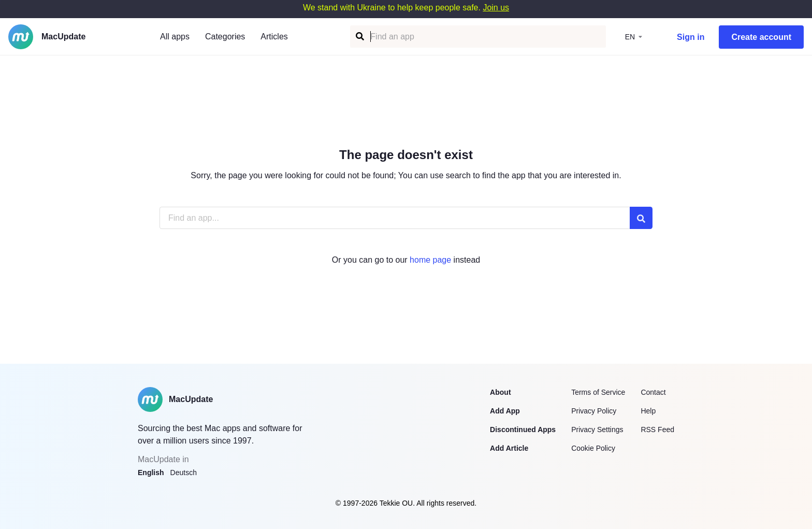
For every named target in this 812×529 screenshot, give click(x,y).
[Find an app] (359, 37)
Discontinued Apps (523, 430)
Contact (653, 392)
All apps (175, 37)
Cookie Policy (593, 448)
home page (430, 260)
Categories (225, 37)
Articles (274, 37)
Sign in (691, 37)
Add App (505, 411)
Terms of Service (598, 392)
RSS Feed (657, 430)
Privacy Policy (594, 411)
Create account (761, 37)
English (151, 473)
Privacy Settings (597, 430)
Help (648, 411)
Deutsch (184, 473)
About (500, 392)
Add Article (509, 448)
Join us (496, 8)
